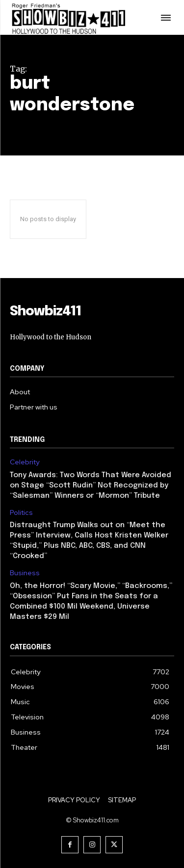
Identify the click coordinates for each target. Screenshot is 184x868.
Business (25, 573)
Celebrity (25, 462)
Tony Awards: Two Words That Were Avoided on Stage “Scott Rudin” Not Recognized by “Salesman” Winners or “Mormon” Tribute (91, 485)
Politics (21, 513)
